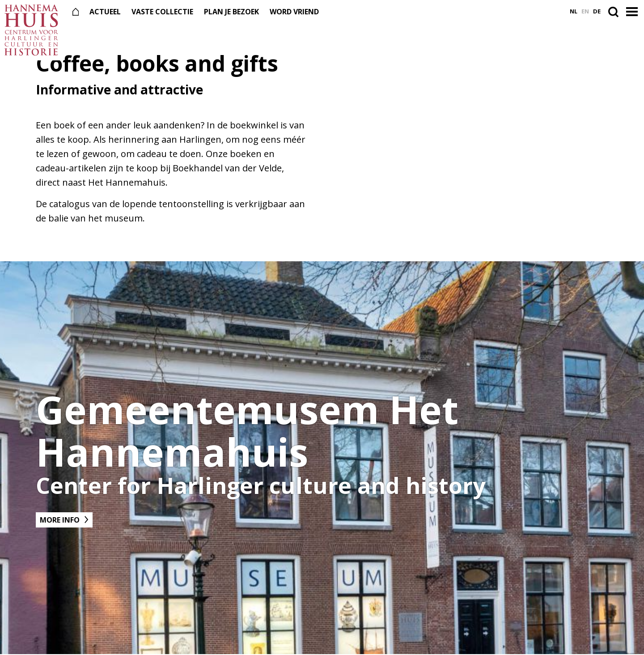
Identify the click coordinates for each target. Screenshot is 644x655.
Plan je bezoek (231, 12)
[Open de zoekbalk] (615, 12)
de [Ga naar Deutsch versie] (597, 11)
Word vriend (294, 12)
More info (60, 520)
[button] (633, 12)
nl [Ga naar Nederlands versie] (574, 11)
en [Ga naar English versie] (585, 11)
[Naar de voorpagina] (31, 30)
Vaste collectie (162, 12)
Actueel (105, 12)
